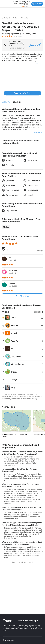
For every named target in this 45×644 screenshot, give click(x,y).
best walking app (22, 626)
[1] (6, 102)
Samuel (12, 284)
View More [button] (38, 64)
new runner (13, 271)
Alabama (16, 18)
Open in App (37, 4)
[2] (17, 102)
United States (7, 18)
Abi (10, 258)
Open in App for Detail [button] (22, 93)
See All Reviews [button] (22, 296)
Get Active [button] (8, 640)
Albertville (24, 18)
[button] (2, 4)
